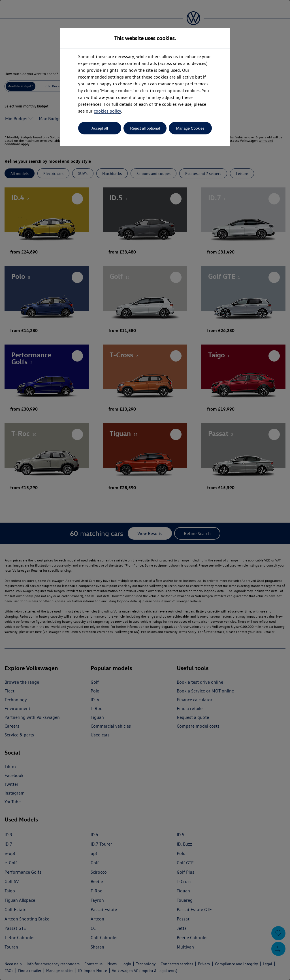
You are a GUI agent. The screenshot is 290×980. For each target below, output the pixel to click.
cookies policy (107, 111)
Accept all (100, 128)
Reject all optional (145, 128)
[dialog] (145, 490)
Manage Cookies (190, 128)
